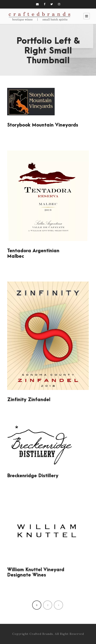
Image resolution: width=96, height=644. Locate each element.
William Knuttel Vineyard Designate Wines (36, 572)
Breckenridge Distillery (33, 476)
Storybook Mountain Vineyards (43, 125)
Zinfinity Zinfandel (29, 400)
